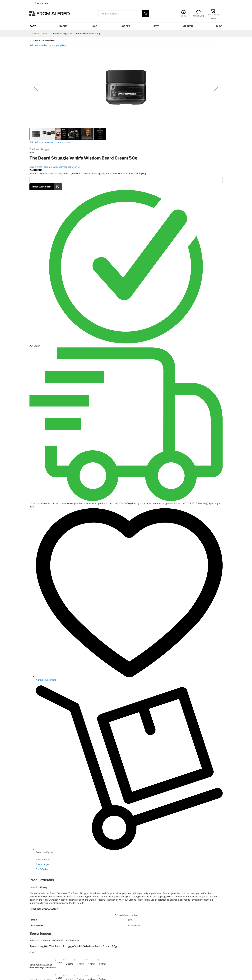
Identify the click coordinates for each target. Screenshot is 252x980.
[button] (36, 87)
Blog (219, 26)
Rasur (63, 26)
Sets (156, 26)
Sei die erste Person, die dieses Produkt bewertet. (55, 167)
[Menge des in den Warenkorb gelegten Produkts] (126, 180)
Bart (33, 26)
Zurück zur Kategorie (44, 41)
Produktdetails (43, 859)
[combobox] (124, 14)
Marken (188, 26)
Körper (125, 26)
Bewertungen (43, 864)
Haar (94, 26)
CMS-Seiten (42, 869)
